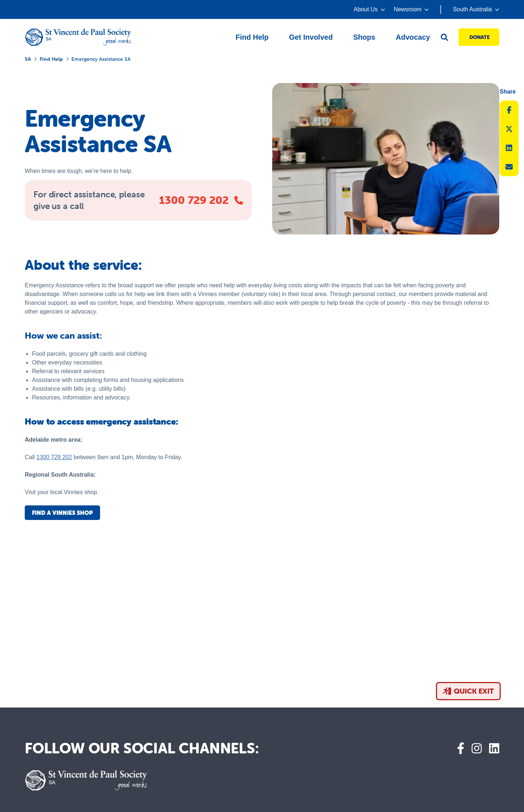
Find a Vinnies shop (62, 513)
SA (28, 59)
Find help (51, 59)
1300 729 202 (54, 457)
